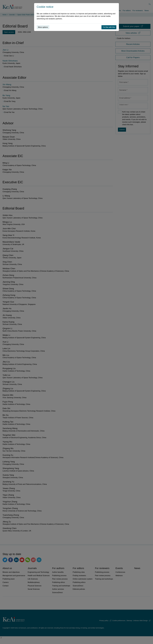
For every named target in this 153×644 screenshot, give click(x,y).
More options (43, 27)
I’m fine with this (109, 27)
